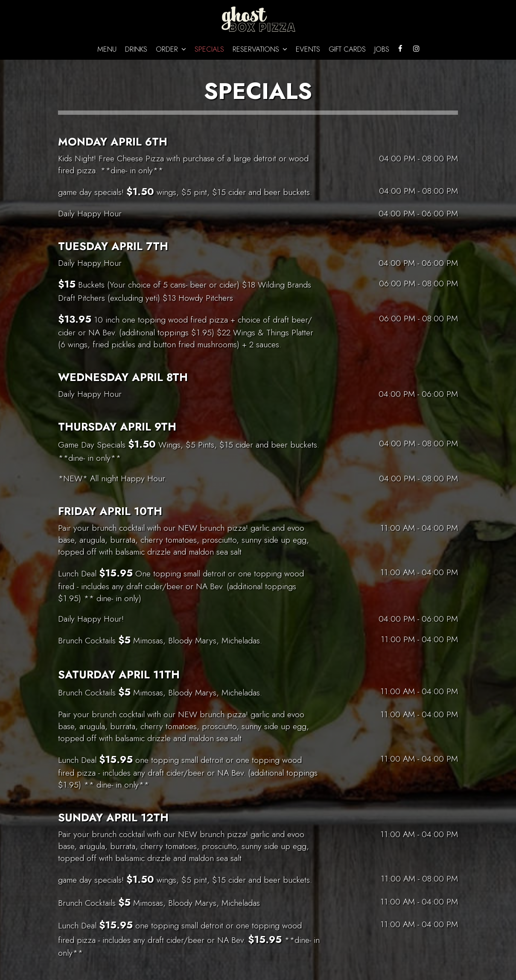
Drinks (136, 49)
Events (308, 49)
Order (171, 49)
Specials (209, 49)
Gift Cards (347, 49)
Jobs (382, 49)
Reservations (260, 49)
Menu (107, 49)
